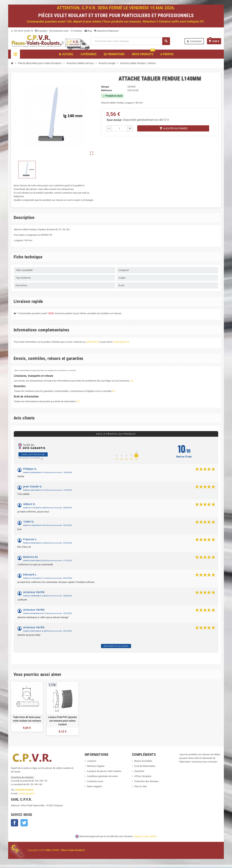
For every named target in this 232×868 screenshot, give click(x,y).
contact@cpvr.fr (121, 342)
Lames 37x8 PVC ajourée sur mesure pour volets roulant (62, 721)
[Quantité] (119, 128)
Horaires (76, 31)
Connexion (194, 41)
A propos (41, 31)
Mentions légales (96, 766)
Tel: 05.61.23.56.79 (22, 31)
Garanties (139, 771)
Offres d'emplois (143, 776)
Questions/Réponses (106, 31)
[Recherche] (130, 41)
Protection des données (146, 781)
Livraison (92, 761)
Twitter (24, 823)
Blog (88, 31)
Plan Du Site (141, 786)
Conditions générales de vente (102, 776)
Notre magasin (95, 786)
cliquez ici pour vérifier (145, 836)
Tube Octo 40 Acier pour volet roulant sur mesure (27, 719)
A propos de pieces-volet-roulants (104, 771)
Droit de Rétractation (145, 766)
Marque (105, 87)
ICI (132, 381)
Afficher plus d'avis (116, 646)
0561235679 (92, 342)
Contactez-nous (59, 31)
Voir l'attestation (33, 454)
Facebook (14, 823)
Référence (107, 90)
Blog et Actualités (143, 761)
